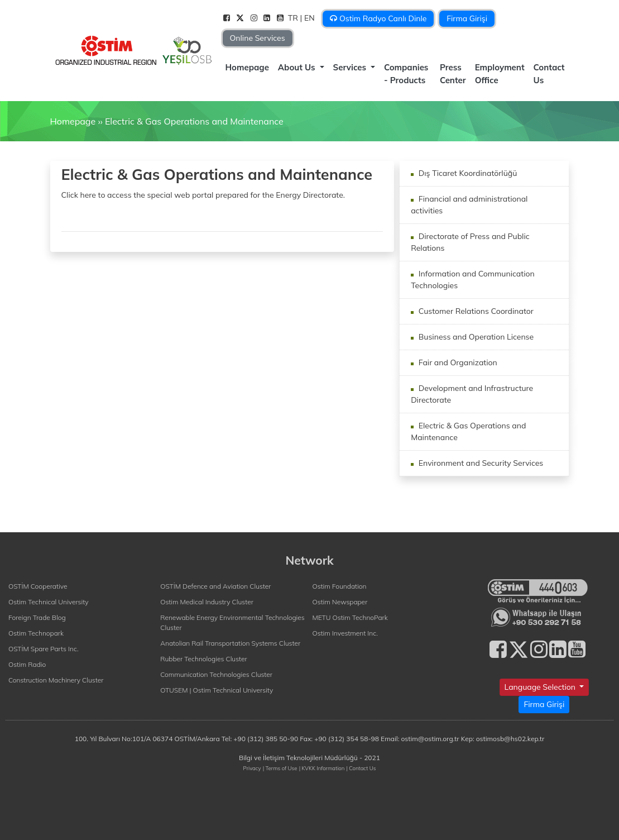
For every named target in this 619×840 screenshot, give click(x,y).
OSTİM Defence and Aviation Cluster (215, 586)
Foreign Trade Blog (37, 617)
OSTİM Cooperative (38, 586)
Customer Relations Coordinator (475, 311)
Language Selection (541, 687)
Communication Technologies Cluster (216, 674)
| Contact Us (361, 768)
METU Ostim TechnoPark (350, 617)
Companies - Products (406, 74)
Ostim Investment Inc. (345, 633)
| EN (309, 18)
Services (351, 67)
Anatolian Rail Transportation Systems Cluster (230, 643)
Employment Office (500, 74)
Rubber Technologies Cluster (204, 659)
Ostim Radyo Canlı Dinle (378, 18)
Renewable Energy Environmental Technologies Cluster (232, 622)
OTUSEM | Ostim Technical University (217, 690)
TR (294, 18)
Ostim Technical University (49, 602)
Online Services (258, 38)
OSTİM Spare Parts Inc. (44, 649)
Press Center (453, 74)
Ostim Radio (27, 664)
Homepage (247, 67)
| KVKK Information (322, 768)
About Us (298, 67)
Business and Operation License (475, 337)
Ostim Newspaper (340, 602)
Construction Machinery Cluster (56, 680)
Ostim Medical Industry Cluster (207, 602)
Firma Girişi (467, 18)
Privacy (252, 768)
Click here (79, 195)
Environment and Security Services (480, 463)
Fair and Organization (457, 362)
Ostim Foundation (340, 586)
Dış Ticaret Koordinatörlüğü (467, 173)
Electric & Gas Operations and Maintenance (194, 121)
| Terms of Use (280, 768)
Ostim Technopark (36, 633)
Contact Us (549, 74)
